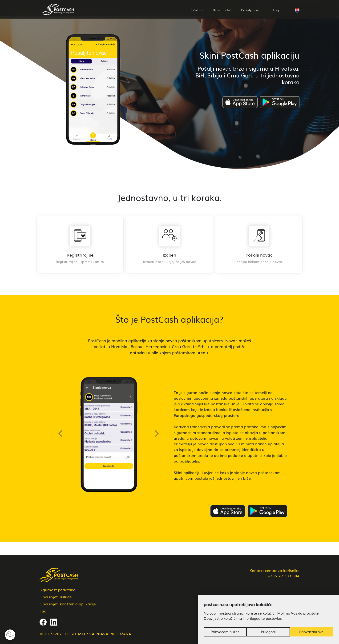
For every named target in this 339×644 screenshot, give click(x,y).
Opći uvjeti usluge (56, 597)
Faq (276, 10)
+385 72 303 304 (284, 576)
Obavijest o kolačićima (223, 618)
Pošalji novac (252, 10)
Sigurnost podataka (58, 590)
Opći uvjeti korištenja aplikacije (68, 604)
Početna (196, 10)
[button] (297, 9)
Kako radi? (222, 10)
